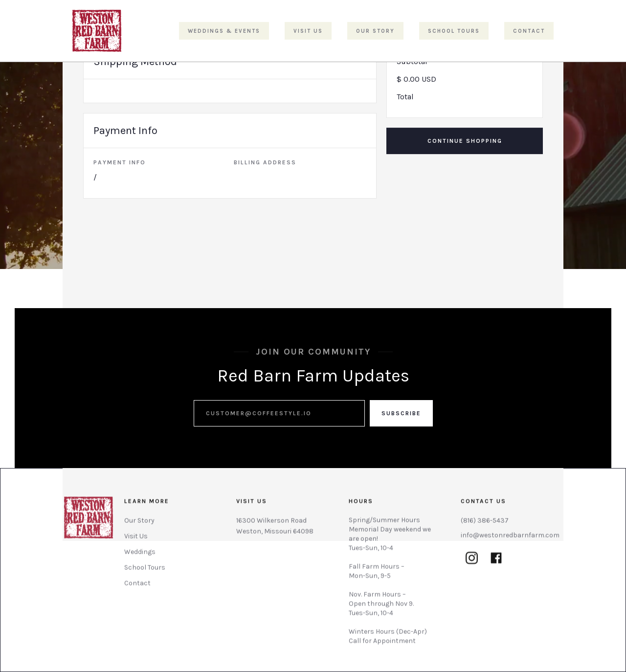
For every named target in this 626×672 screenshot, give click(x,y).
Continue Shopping (465, 141)
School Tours (145, 571)
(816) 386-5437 (485, 525)
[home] (97, 31)
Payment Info (120, 162)
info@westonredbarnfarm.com (510, 539)
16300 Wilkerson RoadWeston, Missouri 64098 (275, 530)
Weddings (140, 556)
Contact (137, 587)
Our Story (139, 525)
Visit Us (136, 540)
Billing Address (265, 162)
